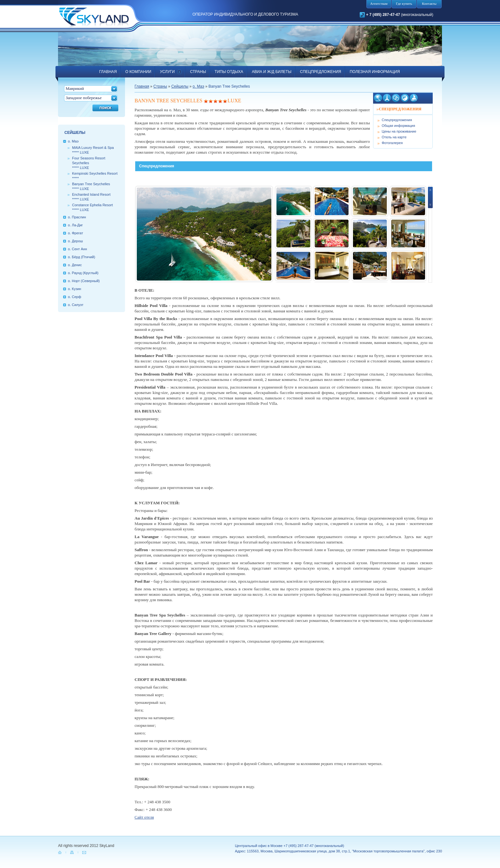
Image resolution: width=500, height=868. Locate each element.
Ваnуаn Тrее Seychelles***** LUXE (91, 186)
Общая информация (398, 126)
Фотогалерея (392, 143)
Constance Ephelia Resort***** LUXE (92, 207)
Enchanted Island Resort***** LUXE (91, 197)
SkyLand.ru (94, 18)
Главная (142, 86)
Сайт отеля (144, 817)
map (72, 852)
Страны (160, 86)
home (60, 852)
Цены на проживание (399, 131)
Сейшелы (180, 86)
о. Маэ (198, 86)
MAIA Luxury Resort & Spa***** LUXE (93, 150)
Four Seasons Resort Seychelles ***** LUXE (89, 163)
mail (85, 852)
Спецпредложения (397, 120)
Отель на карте (394, 137)
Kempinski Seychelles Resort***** (95, 176)
